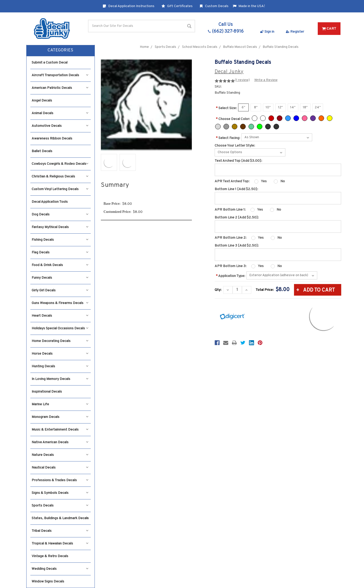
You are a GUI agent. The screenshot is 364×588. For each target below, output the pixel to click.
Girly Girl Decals (60, 290)
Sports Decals (60, 506)
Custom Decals (214, 6)
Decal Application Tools (50, 202)
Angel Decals (42, 101)
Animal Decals (60, 113)
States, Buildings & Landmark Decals (60, 518)
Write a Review (266, 80)
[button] (61, 51)
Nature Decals (60, 455)
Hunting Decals (60, 366)
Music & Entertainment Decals (60, 430)
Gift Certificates (177, 6)
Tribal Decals (60, 531)
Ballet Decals (42, 151)
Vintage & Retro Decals (50, 556)
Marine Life (60, 404)
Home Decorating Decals (60, 341)
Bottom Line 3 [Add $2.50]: (237, 246)
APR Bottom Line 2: (231, 238)
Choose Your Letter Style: (235, 146)
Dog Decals (60, 215)
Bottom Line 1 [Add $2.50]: (236, 189)
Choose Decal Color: (233, 119)
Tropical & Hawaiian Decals (60, 544)
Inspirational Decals (47, 392)
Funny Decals (60, 278)
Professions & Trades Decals (60, 480)
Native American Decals (60, 442)
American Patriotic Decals (60, 88)
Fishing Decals (60, 240)
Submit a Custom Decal (50, 63)
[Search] (142, 26)
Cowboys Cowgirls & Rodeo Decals (60, 164)
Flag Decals (60, 252)
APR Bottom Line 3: (231, 266)
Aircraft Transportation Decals (60, 75)
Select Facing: (228, 138)
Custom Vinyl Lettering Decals (60, 189)
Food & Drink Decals (60, 265)
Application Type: (231, 276)
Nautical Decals (60, 468)
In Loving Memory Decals (60, 379)
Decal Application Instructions (129, 6)
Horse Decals (60, 354)
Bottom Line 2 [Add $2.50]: (237, 218)
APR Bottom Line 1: (230, 210)
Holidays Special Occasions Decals (60, 328)
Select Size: (226, 108)
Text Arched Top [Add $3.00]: (238, 161)
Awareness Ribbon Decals (52, 139)
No (283, 181)
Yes (264, 181)
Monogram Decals (60, 417)
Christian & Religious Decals (60, 177)
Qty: (218, 290)
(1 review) (242, 80)
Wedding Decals (60, 569)
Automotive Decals (60, 126)
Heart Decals (60, 316)
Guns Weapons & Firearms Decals (60, 303)
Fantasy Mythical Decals (60, 227)
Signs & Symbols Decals (60, 493)
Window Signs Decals (48, 582)
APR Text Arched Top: (232, 181)
